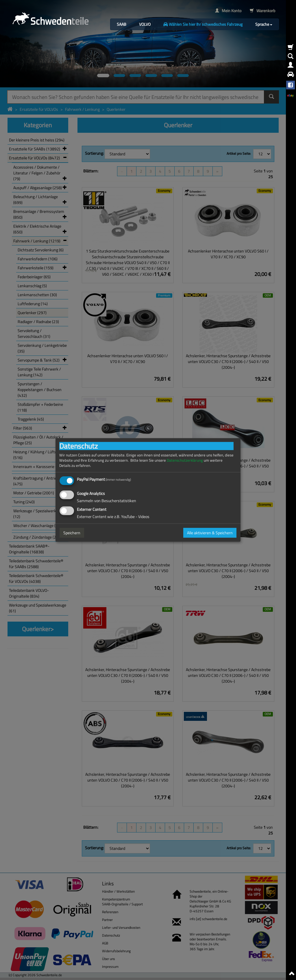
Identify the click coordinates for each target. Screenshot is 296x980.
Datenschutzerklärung (185, 460)
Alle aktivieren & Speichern (210, 533)
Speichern (72, 533)
